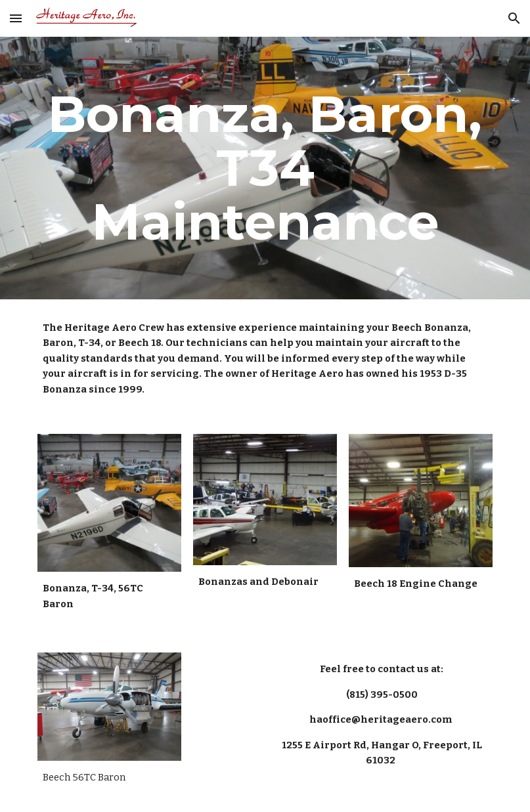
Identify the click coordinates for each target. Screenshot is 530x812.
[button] (16, 18)
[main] (265, 168)
